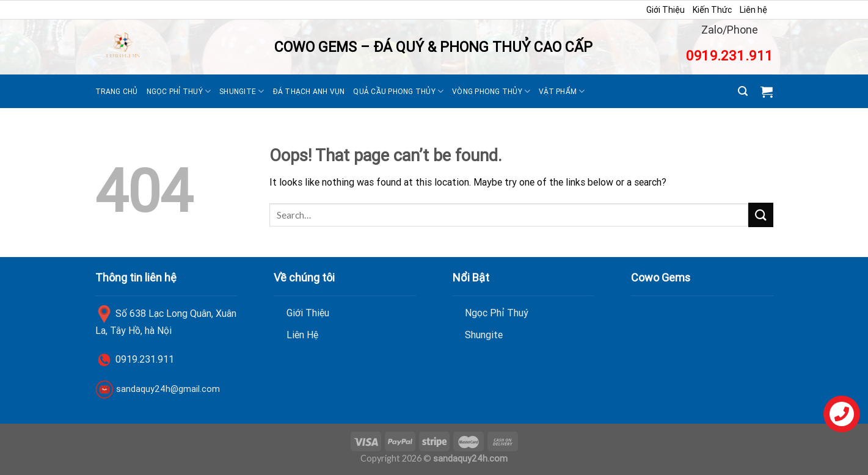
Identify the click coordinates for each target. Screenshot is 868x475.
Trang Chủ (117, 91)
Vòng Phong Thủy (491, 91)
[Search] (743, 91)
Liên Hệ (302, 335)
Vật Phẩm (562, 91)
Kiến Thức (712, 10)
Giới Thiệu (666, 10)
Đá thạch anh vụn (309, 91)
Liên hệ (753, 10)
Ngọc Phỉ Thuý (179, 91)
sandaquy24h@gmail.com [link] (168, 389)
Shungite (242, 91)
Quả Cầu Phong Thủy (398, 91)
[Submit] (760, 215)
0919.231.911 (729, 56)
